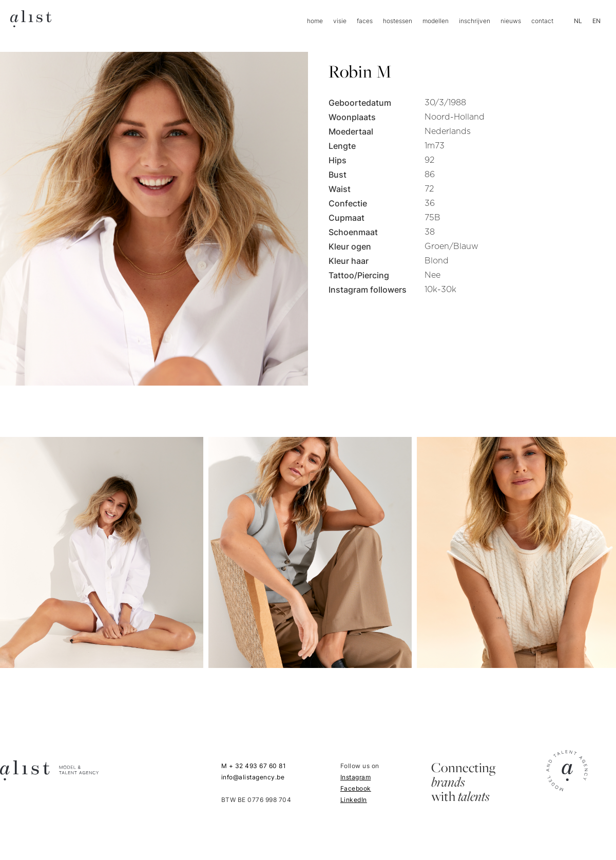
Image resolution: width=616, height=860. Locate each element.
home (315, 21)
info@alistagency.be (253, 777)
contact (542, 21)
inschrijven (475, 21)
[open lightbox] (102, 552)
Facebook (356, 788)
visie (340, 21)
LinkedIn (354, 800)
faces (365, 21)
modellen (436, 21)
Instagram (356, 777)
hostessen (398, 21)
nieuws (511, 21)
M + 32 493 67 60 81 (254, 766)
